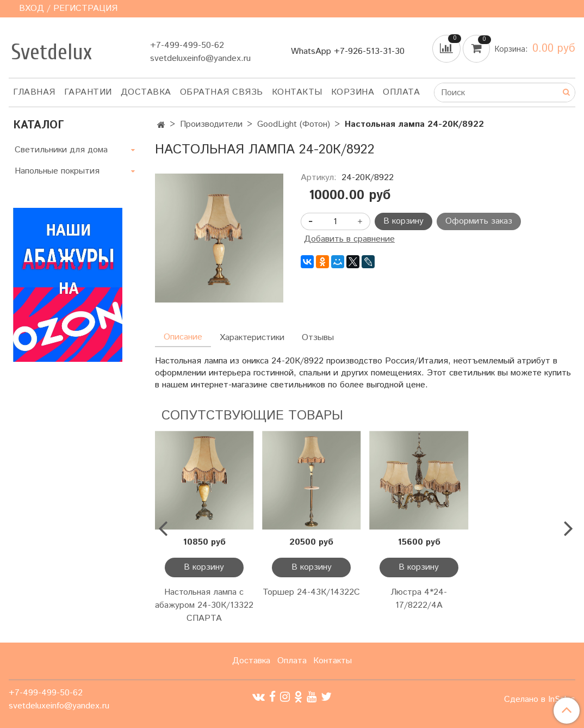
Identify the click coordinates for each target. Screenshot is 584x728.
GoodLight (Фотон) (294, 124)
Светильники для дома (61, 150)
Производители (211, 124)
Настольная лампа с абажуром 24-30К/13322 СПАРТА (204, 605)
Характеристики (252, 338)
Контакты (297, 92)
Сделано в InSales (540, 700)
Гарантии (88, 92)
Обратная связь (222, 92)
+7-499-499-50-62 (187, 45)
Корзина (353, 92)
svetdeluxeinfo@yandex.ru (200, 58)
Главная (34, 92)
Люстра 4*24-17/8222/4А (419, 599)
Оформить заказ (479, 221)
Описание (183, 337)
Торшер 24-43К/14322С (311, 592)
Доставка (146, 92)
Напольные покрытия (57, 171)
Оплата (401, 92)
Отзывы (318, 338)
